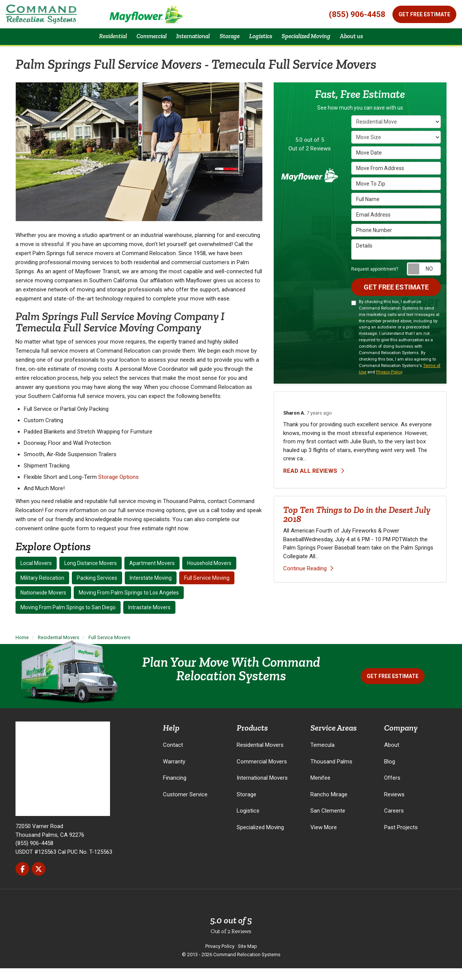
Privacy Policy (389, 385)
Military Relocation (42, 590)
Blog (390, 773)
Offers (392, 790)
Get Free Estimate (424, 14)
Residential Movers (260, 757)
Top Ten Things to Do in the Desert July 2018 (357, 527)
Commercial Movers (262, 773)
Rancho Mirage (329, 806)
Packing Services (97, 590)
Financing (175, 790)
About (392, 757)
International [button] (188, 42)
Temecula (322, 757)
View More (324, 839)
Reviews (394, 806)
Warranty (174, 773)
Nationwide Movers (43, 604)
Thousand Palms (331, 773)
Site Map (247, 958)
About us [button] (368, 42)
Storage (247, 806)
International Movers (262, 790)
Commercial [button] (141, 42)
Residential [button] (97, 42)
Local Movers (36, 575)
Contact (173, 757)
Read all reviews (314, 484)
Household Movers (209, 575)
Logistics (248, 822)
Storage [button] (229, 42)
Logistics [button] (264, 42)
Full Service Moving (207, 590)
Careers (394, 822)
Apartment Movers (152, 575)
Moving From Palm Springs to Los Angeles (129, 604)
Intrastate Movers (149, 619)
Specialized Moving (260, 839)
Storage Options (119, 489)
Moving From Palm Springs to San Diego (68, 619)
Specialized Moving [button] (316, 42)
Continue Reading (308, 582)
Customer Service (185, 806)
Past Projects (401, 839)
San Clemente (328, 822)
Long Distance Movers (91, 575)
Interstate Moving (151, 590)
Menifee (320, 790)
